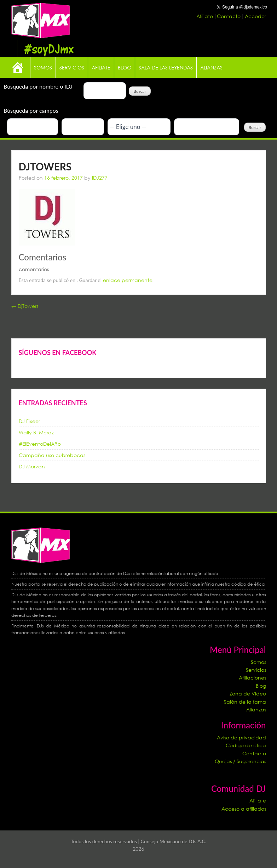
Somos (43, 67)
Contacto (229, 16)
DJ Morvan (32, 466)
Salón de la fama (245, 702)
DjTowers (25, 306)
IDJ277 (100, 178)
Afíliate (205, 16)
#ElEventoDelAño (40, 444)
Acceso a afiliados (244, 809)
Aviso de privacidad (241, 737)
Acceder (255, 16)
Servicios (72, 67)
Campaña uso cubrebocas (52, 455)
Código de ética (246, 745)
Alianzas (211, 67)
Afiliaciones (252, 678)
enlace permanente (128, 280)
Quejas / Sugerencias (240, 761)
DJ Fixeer (29, 421)
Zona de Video (248, 694)
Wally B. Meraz (36, 432)
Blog (125, 67)
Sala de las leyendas (166, 67)
